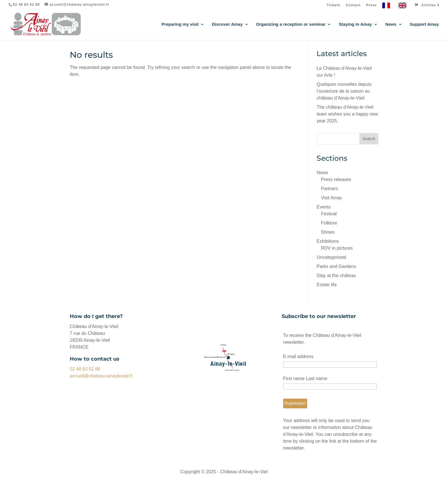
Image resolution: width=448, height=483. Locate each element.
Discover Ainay (227, 24)
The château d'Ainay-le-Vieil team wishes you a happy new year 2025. (347, 114)
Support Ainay (424, 24)
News (391, 24)
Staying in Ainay (355, 24)
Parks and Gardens (336, 266)
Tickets (333, 5)
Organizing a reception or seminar (291, 24)
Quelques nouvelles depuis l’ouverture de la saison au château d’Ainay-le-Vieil (344, 91)
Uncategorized (331, 257)
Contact (353, 5)
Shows (328, 232)
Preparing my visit (180, 24)
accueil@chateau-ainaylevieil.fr (101, 376)
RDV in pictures (337, 248)
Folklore (329, 223)
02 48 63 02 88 (85, 369)
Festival (329, 214)
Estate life (327, 285)
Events (324, 207)
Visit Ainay (331, 198)
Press (371, 5)
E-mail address (298, 356)
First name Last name (305, 378)
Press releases (336, 179)
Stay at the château (336, 276)
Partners (329, 189)
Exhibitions (328, 241)
